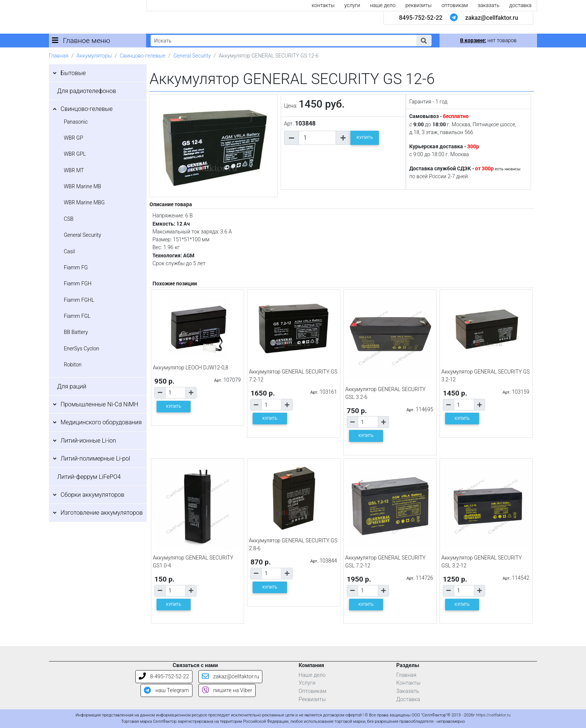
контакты (323, 5)
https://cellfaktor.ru (493, 715)
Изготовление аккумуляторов (102, 513)
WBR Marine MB (83, 186)
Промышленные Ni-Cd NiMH (99, 404)
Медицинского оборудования (101, 422)
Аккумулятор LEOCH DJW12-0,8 (191, 368)
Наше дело (312, 675)
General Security (192, 56)
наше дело (383, 5)
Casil (70, 251)
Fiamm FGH (78, 284)
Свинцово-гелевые (143, 56)
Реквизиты (312, 699)
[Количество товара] (317, 138)
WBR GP (74, 138)
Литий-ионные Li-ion (88, 441)
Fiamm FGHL (79, 300)
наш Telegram (166, 690)
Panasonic (76, 122)
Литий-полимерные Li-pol (95, 459)
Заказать (408, 691)
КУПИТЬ (365, 138)
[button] (424, 41)
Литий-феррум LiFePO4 (89, 477)
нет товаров (488, 40)
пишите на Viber (227, 690)
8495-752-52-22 (420, 18)
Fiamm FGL (77, 316)
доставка (521, 5)
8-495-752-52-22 (164, 677)
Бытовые (73, 73)
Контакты (408, 683)
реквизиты (419, 5)
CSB (69, 219)
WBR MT (74, 170)
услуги (352, 5)
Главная (59, 56)
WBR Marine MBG (84, 202)
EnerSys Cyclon (82, 348)
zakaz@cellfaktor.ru (492, 18)
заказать (488, 5)
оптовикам (455, 5)
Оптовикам (312, 691)
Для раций (72, 386)
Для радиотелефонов (87, 91)
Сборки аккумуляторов (92, 495)
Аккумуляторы (94, 56)
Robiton (73, 365)
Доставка (408, 699)
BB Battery (76, 332)
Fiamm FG (76, 267)
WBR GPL (75, 154)
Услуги (307, 683)
